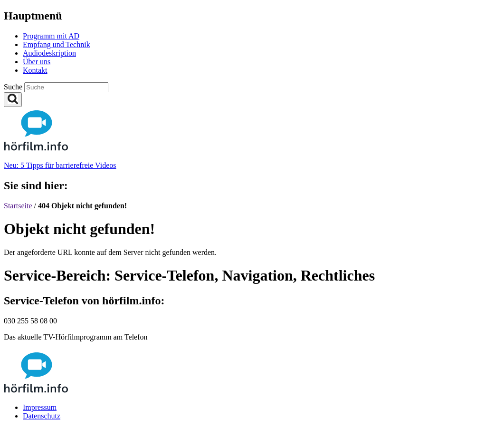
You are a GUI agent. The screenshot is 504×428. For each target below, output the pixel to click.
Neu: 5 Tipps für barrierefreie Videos (60, 165)
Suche (14, 87)
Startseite (18, 206)
